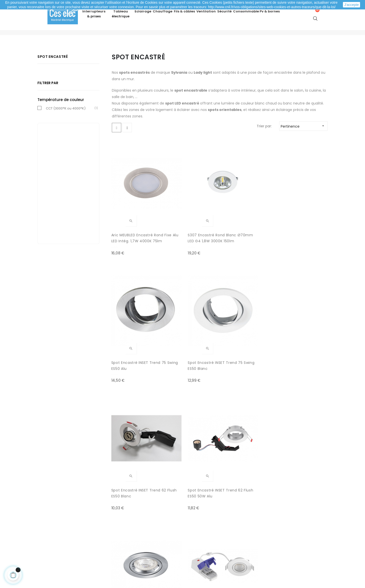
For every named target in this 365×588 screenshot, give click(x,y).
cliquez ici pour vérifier (228, 559)
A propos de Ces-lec (275, 548)
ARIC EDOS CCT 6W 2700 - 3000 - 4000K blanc (302, 325)
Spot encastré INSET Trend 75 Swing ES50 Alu (246, 225)
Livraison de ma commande (140, 531)
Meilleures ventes (201, 521)
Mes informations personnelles (71, 541)
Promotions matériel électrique (213, 541)
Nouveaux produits (202, 531)
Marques (194, 551)
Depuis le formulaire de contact (285, 538)
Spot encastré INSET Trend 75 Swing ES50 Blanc (298, 225)
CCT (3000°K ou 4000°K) (66, 123)
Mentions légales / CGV (136, 541)
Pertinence (304, 141)
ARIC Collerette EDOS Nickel (187, 426)
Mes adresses (57, 531)
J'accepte (351, 5)
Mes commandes (60, 521)
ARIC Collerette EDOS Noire (132, 426)
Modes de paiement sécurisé (141, 521)
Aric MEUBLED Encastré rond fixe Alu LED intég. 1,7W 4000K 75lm (134, 225)
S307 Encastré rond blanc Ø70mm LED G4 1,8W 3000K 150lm (188, 225)
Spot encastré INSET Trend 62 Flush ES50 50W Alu (191, 326)
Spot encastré (53, 71)
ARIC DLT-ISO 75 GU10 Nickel (243, 325)
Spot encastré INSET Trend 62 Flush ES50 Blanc (130, 326)
